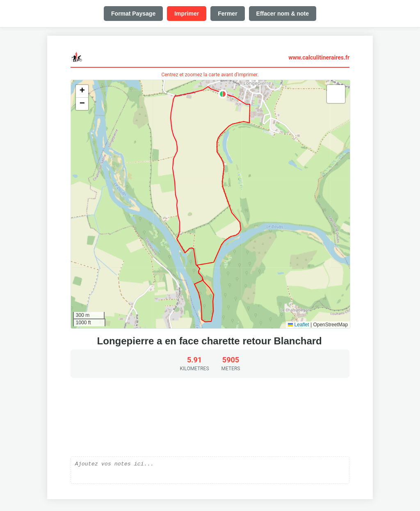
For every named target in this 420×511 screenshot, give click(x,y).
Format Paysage (133, 14)
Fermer (227, 14)
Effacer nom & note (283, 14)
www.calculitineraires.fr (319, 57)
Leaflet (298, 325)
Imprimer (187, 14)
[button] (223, 94)
